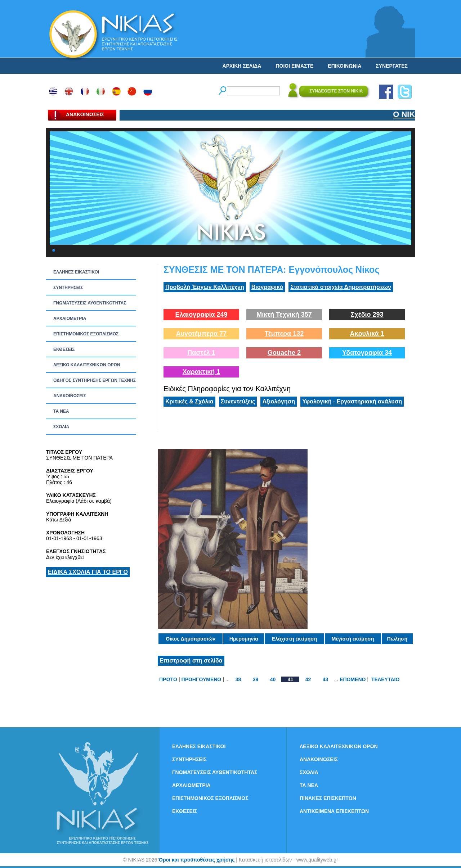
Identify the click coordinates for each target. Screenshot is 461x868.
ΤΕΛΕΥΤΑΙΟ (385, 679)
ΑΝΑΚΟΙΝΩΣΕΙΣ (70, 396)
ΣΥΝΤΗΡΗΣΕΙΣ (68, 288)
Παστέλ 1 (201, 353)
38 (238, 679)
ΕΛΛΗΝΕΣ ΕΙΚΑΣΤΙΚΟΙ (76, 272)
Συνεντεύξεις (238, 401)
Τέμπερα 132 (284, 334)
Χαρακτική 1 (201, 372)
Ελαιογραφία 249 (201, 315)
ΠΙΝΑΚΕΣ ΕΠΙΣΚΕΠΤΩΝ (328, 798)
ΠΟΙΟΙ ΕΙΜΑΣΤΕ (294, 66)
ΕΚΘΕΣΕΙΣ (64, 349)
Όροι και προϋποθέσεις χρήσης (196, 860)
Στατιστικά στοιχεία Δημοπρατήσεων (341, 287)
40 (273, 679)
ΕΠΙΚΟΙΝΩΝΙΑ (344, 66)
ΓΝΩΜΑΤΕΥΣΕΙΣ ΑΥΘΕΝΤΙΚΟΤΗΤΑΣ (90, 303)
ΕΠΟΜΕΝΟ (353, 679)
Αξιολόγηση (279, 401)
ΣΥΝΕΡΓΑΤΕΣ (392, 66)
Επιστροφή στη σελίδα (191, 661)
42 (308, 679)
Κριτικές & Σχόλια (189, 401)
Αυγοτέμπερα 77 (202, 334)
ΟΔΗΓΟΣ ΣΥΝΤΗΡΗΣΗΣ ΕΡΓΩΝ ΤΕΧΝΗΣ (95, 380)
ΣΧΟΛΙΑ (61, 427)
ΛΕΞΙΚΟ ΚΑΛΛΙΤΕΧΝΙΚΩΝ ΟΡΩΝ (87, 365)
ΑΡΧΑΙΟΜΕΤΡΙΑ (70, 318)
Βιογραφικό (267, 287)
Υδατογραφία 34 (367, 353)
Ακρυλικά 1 (367, 334)
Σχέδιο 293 (367, 315)
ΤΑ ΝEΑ (61, 411)
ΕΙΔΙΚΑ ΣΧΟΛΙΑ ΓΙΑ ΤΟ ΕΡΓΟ (88, 572)
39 (256, 679)
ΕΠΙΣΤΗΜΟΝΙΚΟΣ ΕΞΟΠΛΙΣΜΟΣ (86, 334)
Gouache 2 (284, 353)
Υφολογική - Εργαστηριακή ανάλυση (352, 401)
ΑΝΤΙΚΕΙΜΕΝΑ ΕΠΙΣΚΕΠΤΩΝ (334, 811)
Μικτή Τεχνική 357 (284, 315)
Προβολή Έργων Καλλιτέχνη (205, 287)
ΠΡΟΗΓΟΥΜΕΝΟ (202, 679)
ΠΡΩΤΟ (168, 679)
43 (326, 679)
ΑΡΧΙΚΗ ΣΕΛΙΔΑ (242, 66)
